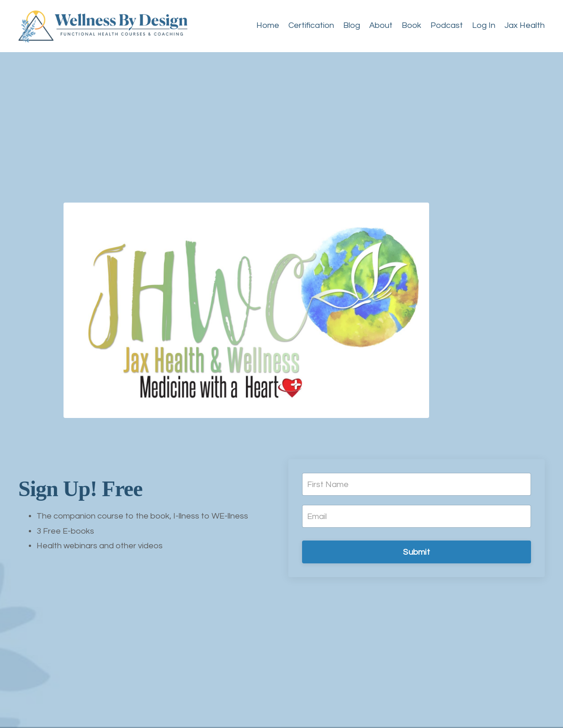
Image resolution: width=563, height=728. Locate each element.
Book (412, 25)
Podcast (447, 25)
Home (268, 25)
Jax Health (525, 25)
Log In (484, 25)
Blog (352, 25)
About (381, 25)
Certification (311, 25)
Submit (417, 552)
